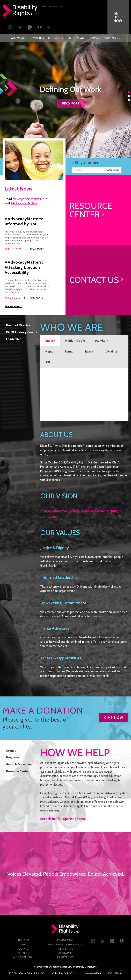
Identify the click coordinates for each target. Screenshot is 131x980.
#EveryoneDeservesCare (30, 199)
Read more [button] (71, 103)
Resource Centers (60, 38)
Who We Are (18, 38)
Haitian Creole (75, 341)
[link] (98, 210)
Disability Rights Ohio (21, 11)
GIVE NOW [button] (114, 718)
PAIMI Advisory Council (22, 332)
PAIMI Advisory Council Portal (65, 944)
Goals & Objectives (19, 764)
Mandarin (102, 341)
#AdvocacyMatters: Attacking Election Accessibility (24, 267)
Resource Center (17, 771)
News (80, 38)
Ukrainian (112, 351)
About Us (23, 940)
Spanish (90, 351)
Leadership (14, 339)
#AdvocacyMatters (24, 203)
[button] (120, 17)
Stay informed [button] (86, 163)
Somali (69, 351)
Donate (96, 38)
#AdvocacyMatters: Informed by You (24, 221)
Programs (13, 757)
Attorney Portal (23, 957)
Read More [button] (38, 249)
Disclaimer (65, 953)
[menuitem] (18, 38)
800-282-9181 (115, 973)
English (50, 341)
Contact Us (113, 38)
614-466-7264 (94, 973)
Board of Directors (19, 325)
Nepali (50, 351)
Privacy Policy (65, 957)
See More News (14, 306)
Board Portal (65, 940)
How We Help (37, 38)
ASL (48, 362)
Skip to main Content (53, 6)
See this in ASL (51, 819)
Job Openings (65, 949)
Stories (11, 751)
